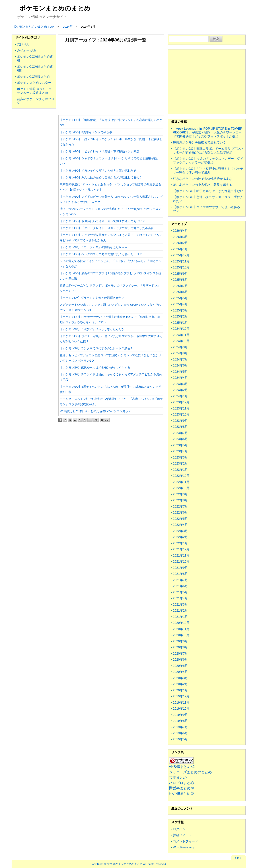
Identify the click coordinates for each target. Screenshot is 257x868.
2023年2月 (180, 463)
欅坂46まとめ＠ (182, 788)
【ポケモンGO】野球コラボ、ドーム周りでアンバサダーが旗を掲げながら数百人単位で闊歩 (208, 151)
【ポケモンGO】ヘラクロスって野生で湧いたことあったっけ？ (101, 254)
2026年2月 (180, 243)
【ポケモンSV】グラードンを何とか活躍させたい (92, 298)
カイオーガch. (27, 50)
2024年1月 (180, 396)
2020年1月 (180, 690)
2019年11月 (181, 702)
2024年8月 (180, 353)
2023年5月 (180, 445)
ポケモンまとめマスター (34, 83)
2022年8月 (180, 500)
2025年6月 (180, 292)
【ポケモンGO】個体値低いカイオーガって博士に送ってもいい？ (103, 221)
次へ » (105, 420)
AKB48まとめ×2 (182, 767)
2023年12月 (181, 402)
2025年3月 (180, 310)
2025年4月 (180, 304)
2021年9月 (180, 568)
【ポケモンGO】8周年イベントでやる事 (86, 132)
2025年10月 (181, 267)
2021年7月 (180, 580)
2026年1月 (180, 249)
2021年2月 (180, 610)
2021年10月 (181, 561)
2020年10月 (181, 635)
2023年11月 (181, 408)
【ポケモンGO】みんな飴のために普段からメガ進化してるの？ (101, 177)
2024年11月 (181, 335)
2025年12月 (181, 255)
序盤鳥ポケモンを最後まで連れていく (199, 142)
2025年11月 (181, 261)
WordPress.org (183, 847)
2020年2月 (180, 684)
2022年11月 (181, 482)
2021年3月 (180, 604)
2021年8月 (180, 574)
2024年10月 (181, 341)
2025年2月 (180, 316)
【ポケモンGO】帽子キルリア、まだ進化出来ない (208, 191)
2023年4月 (180, 451)
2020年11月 (181, 629)
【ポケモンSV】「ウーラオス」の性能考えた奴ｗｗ (94, 247)
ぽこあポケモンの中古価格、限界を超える (203, 185)
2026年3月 (180, 237)
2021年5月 (180, 592)
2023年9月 (180, 421)
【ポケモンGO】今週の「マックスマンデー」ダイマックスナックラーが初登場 (208, 161)
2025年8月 (180, 280)
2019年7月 (180, 727)
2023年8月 (180, 427)
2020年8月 (180, 647)
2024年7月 (180, 359)
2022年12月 (181, 476)
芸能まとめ (178, 777)
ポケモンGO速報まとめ (33, 77)
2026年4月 (180, 231)
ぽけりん (23, 44)
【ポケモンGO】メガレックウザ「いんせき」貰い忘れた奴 (98, 171)
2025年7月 (180, 286)
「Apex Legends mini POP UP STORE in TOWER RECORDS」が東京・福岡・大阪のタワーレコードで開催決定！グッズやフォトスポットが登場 (208, 132)
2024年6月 (180, 365)
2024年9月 (180, 347)
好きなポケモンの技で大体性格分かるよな (203, 179)
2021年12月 (181, 549)
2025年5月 (180, 298)
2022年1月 (180, 543)
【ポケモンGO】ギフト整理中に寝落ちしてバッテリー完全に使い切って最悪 (208, 171)
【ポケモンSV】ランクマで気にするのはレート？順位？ (96, 348)
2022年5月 (180, 519)
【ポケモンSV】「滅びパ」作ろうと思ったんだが (92, 329)
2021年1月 (180, 617)
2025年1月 (180, 323)
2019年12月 (181, 696)
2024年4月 (180, 378)
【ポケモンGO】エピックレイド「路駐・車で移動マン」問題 (100, 151)
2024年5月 (180, 372)
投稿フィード (182, 835)
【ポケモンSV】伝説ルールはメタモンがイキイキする (95, 367)
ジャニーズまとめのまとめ (190, 772)
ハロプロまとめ (181, 783)
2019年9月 (180, 715)
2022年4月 (180, 525)
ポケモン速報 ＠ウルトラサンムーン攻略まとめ (35, 91)
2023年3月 (180, 457)
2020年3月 (180, 678)
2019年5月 (180, 739)
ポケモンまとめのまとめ (55, 8)
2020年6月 (180, 659)
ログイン (179, 829)
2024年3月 (180, 384)
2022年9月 (180, 494)
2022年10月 (181, 488)
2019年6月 (180, 733)
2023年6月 (180, 439)
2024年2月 (180, 390)
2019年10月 (181, 708)
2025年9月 (180, 274)
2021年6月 (180, 586)
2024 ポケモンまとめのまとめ (124, 864)
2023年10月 (181, 414)
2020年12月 (181, 623)
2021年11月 (181, 555)
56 (96, 420)
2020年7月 (180, 653)
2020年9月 (180, 641)
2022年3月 (180, 531)
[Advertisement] (111, 79)
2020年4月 (180, 672)
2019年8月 (180, 721)
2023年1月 (180, 470)
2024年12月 (181, 329)
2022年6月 (180, 512)
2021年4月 (180, 598)
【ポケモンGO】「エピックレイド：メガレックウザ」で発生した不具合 (107, 228)
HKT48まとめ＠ (182, 793)
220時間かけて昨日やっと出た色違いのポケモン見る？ (95, 411)
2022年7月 (180, 506)
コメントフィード (185, 841)
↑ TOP (238, 858)
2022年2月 (180, 537)
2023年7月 (180, 433)
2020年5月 (180, 666)
